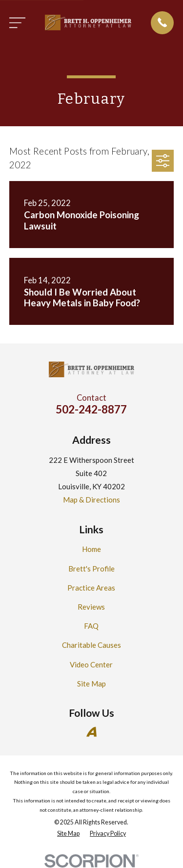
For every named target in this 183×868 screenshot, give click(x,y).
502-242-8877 (91, 409)
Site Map (91, 684)
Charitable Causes (91, 645)
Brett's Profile (91, 569)
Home (91, 549)
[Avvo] (91, 732)
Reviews (91, 607)
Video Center (91, 664)
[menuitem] (68, 834)
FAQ (91, 626)
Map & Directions (91, 500)
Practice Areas (91, 588)
